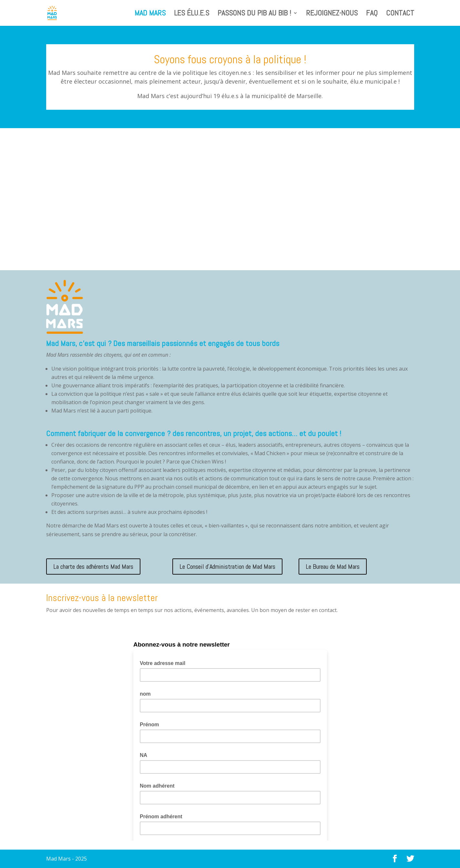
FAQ (372, 14)
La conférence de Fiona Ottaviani (88, 158)
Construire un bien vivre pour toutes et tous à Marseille (354, 161)
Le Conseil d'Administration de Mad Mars (227, 567)
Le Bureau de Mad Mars (333, 567)
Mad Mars (150, 14)
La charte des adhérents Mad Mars (93, 567)
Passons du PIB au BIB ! (254, 14)
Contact (400, 14)
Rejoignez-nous (332, 14)
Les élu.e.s (192, 14)
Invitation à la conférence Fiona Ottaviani (223, 158)
